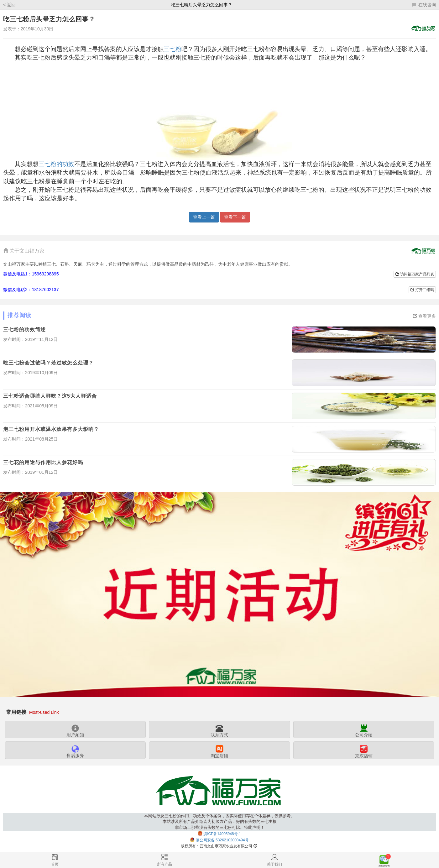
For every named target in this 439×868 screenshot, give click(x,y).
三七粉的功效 (56, 164)
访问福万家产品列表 (415, 274)
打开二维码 (422, 290)
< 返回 (9, 5)
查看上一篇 (204, 217)
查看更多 (424, 316)
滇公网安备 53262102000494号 (222, 840)
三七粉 (172, 49)
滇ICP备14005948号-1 (222, 834)
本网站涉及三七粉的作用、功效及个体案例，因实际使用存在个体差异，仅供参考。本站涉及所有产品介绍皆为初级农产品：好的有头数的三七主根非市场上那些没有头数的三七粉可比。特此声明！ (219, 822)
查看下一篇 (235, 217)
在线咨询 (424, 5)
